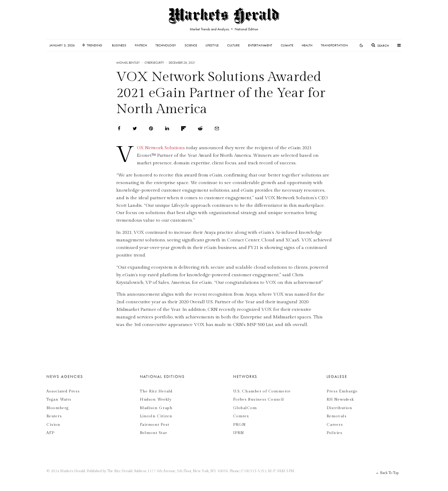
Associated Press (63, 391)
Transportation (334, 45)
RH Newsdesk (340, 399)
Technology (166, 45)
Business (119, 45)
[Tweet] (135, 128)
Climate (287, 45)
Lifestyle (212, 45)
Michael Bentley (128, 63)
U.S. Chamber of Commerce (262, 391)
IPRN (239, 433)
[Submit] (200, 128)
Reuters (54, 416)
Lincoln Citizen (156, 416)
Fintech (141, 45)
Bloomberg (58, 408)
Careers (335, 425)
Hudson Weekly (156, 399)
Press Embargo (342, 391)
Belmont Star (154, 433)
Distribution (339, 408)
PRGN (239, 425)
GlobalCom (245, 408)
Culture (233, 45)
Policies (334, 433)
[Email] (217, 128)
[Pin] (151, 128)
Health (307, 45)
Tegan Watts (59, 399)
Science (191, 45)
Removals (337, 416)
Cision (53, 425)
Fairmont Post (155, 425)
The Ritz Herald (156, 391)
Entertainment (260, 45)
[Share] (119, 128)
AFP (50, 433)
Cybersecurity (154, 63)
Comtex (241, 416)
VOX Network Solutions (161, 148)
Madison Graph (156, 408)
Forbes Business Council (259, 399)
